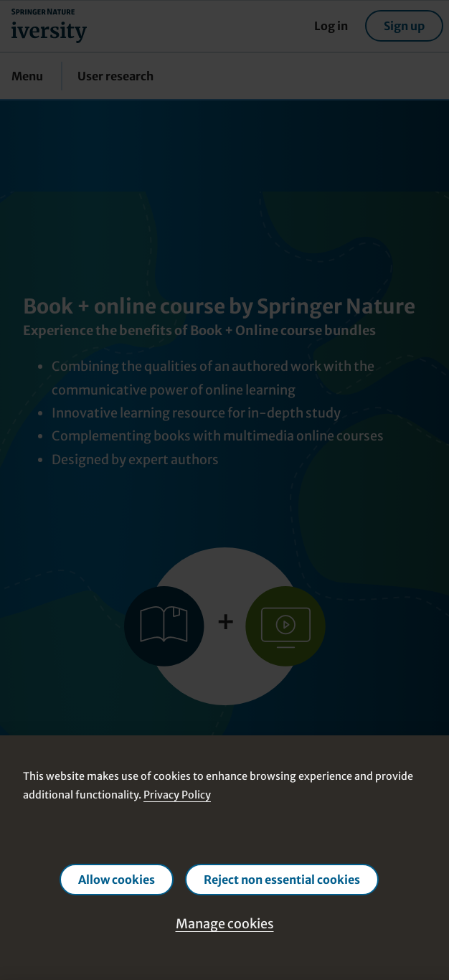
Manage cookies (225, 924)
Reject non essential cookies (282, 880)
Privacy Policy (177, 795)
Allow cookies (117, 880)
